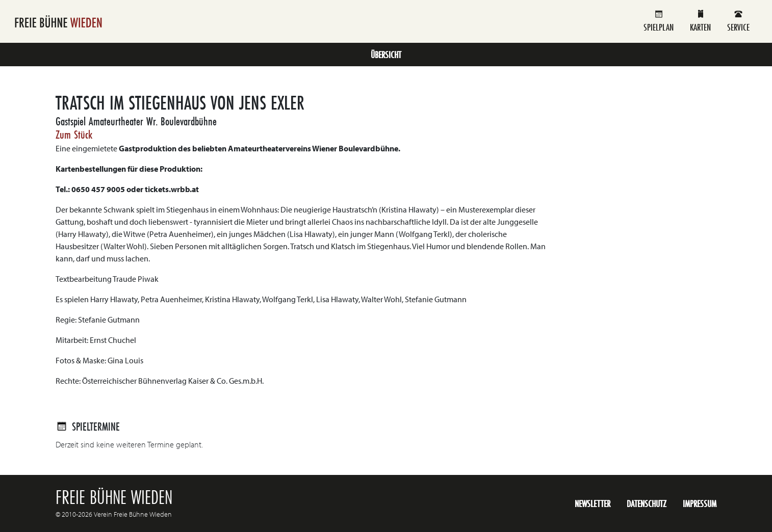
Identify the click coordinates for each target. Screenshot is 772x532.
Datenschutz (647, 503)
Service (738, 21)
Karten (700, 21)
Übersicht (386, 55)
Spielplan (659, 21)
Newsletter (593, 503)
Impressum (700, 503)
